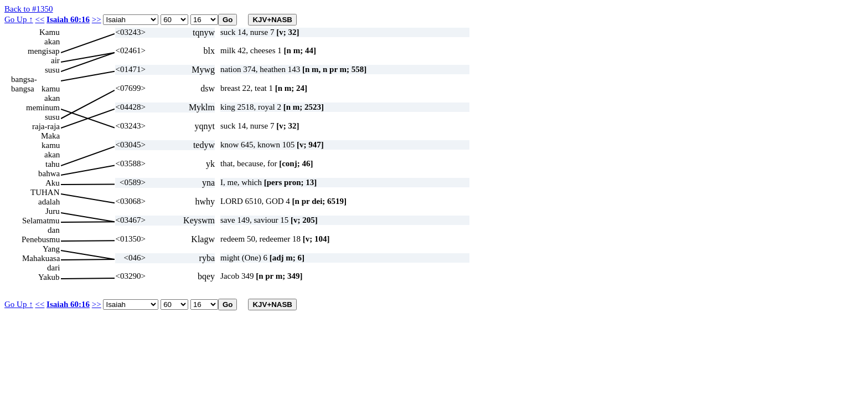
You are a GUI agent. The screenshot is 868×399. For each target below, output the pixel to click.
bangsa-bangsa (24, 80)
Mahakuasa (41, 258)
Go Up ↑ (19, 19)
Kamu (50, 32)
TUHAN (45, 192)
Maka (50, 136)
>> (97, 19)
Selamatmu (41, 221)
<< (40, 19)
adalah (49, 202)
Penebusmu (41, 239)
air (55, 60)
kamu (51, 89)
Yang (51, 249)
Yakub (49, 277)
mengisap (44, 51)
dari (53, 268)
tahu (53, 164)
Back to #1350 (29, 9)
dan (54, 230)
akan (52, 42)
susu (52, 70)
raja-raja (46, 126)
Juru (53, 211)
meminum (43, 108)
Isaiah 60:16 (68, 19)
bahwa (49, 173)
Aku (53, 183)
